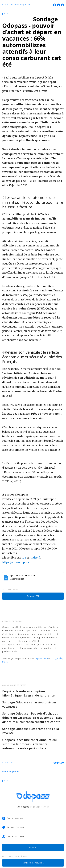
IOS (24, 558)
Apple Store (42, 658)
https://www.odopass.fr (17, 562)
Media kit (33, 848)
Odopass (33, 807)
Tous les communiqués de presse (11, 772)
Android (35, 558)
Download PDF (33, 596)
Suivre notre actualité (33, 863)
